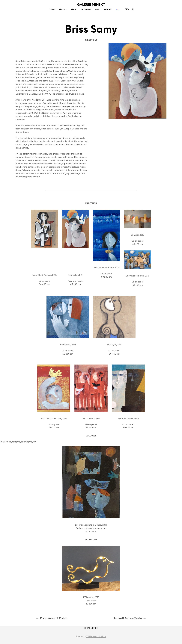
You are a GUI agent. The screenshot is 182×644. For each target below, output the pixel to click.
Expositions (91, 40)
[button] (127, 9)
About (74, 9)
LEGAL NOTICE (91, 628)
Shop (97, 9)
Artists (62, 9)
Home (52, 9)
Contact (108, 9)
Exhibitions (86, 9)
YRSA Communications (96, 636)
